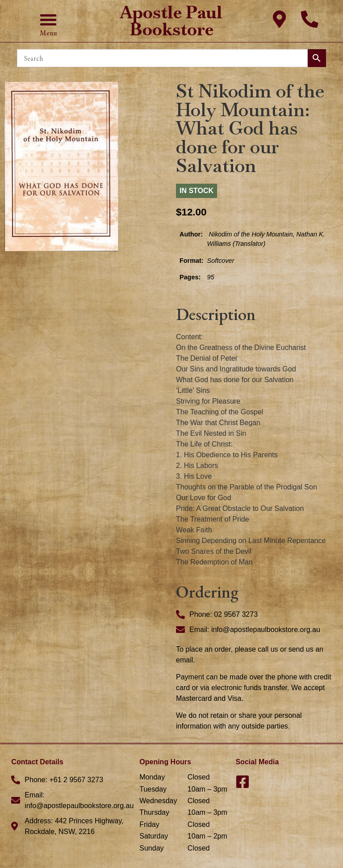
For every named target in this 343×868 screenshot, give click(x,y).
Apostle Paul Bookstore (171, 21)
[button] (48, 20)
